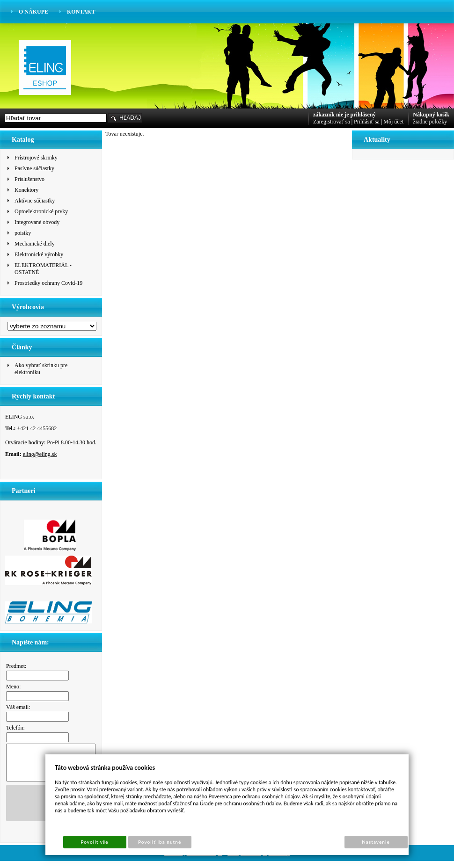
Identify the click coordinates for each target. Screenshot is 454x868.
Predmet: (16, 666)
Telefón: (15, 728)
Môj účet (393, 122)
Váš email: (18, 707)
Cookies (173, 860)
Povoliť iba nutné (160, 842)
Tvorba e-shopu (205, 860)
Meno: (13, 687)
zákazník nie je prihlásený (344, 115)
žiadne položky (430, 122)
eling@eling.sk (40, 454)
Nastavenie (376, 842)
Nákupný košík (431, 115)
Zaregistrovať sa (332, 122)
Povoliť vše (94, 842)
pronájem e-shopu (247, 860)
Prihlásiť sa (367, 122)
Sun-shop (279, 860)
